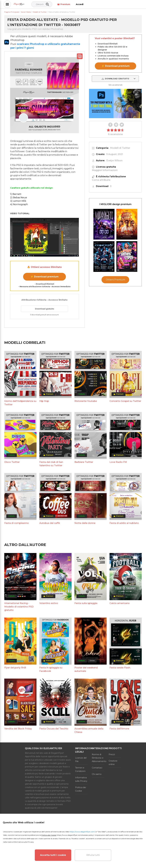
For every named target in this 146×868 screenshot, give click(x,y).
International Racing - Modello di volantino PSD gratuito (19, 607)
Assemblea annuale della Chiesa (89, 730)
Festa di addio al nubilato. (124, 523)
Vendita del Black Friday (18, 729)
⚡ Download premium (45, 277)
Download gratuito (45, 309)
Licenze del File (81, 760)
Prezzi (112, 754)
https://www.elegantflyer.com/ (82, 832)
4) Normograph (19, 204)
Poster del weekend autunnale (86, 669)
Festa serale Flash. (120, 668)
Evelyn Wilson (114, 160)
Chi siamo (97, 774)
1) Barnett (16, 194)
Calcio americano (120, 603)
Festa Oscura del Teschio (54, 729)
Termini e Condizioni (80, 769)
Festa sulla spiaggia (86, 603)
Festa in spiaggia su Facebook (51, 669)
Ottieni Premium (115, 280)
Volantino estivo (49, 603)
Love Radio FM (118, 462)
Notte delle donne (85, 523)
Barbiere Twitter (84, 462)
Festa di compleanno (17, 523)
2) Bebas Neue (19, 197)
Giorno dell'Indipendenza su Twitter (20, 403)
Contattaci (97, 768)
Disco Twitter (12, 462)
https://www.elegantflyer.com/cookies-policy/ (75, 835)
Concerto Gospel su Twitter (125, 401)
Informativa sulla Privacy (81, 779)
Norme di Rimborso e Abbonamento (98, 758)
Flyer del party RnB (15, 668)
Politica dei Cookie (81, 789)
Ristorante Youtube (86, 401)
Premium (121, 4)
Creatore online (113, 763)
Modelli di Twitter (120, 148)
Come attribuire (101, 180)
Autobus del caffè (50, 523)
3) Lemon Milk (18, 201)
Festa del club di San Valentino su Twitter (51, 464)
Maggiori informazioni (105, 170)
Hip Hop (44, 401)
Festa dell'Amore (119, 729)
